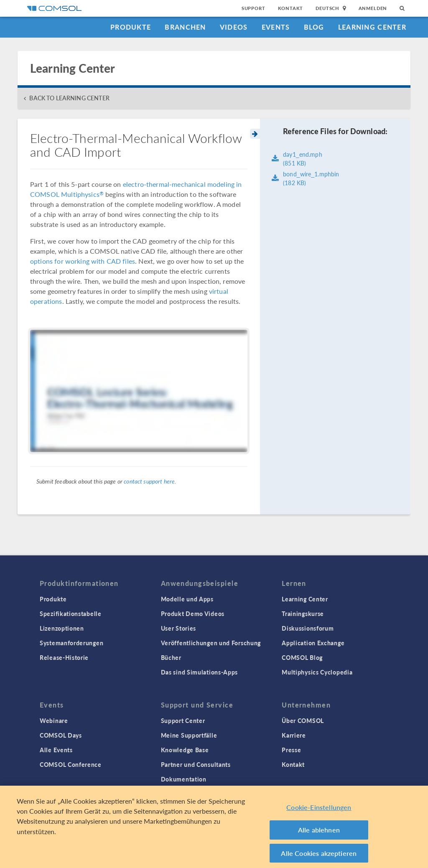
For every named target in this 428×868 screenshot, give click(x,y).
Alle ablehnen (319, 833)
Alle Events (56, 750)
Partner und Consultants (196, 764)
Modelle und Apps (187, 599)
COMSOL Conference (71, 764)
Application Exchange (313, 643)
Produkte (131, 27)
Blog (314, 27)
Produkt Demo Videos (193, 613)
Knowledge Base (185, 750)
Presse (291, 750)
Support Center (183, 720)
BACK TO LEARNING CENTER (69, 98)
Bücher (171, 657)
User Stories (178, 628)
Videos (234, 27)
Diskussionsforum (308, 628)
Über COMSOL (303, 720)
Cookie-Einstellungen (319, 811)
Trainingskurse (303, 613)
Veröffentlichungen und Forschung (211, 643)
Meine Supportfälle (189, 735)
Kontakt (291, 8)
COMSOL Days (61, 735)
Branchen (185, 27)
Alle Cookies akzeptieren (319, 857)
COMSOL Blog (302, 657)
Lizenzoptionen (62, 628)
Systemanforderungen (71, 643)
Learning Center (372, 27)
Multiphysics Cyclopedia (317, 672)
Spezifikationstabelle (71, 613)
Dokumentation (184, 779)
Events (276, 27)
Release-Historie (64, 657)
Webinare (54, 720)
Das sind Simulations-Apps (200, 672)
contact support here (149, 481)
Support (253, 8)
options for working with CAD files (83, 261)
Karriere (294, 735)
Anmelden (373, 8)
